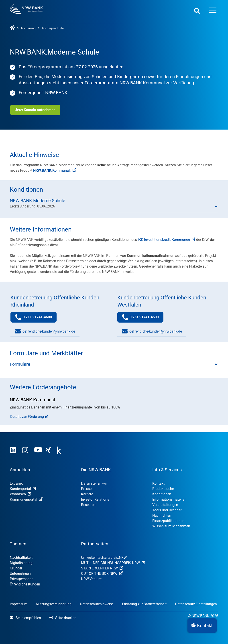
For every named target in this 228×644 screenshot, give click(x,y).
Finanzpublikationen (168, 521)
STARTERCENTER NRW (102, 568)
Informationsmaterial (169, 499)
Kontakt (158, 483)
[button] (202, 626)
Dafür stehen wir (94, 483)
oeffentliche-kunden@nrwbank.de (45, 331)
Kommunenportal (26, 499)
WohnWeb (20, 494)
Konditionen (162, 494)
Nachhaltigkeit (21, 558)
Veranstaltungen (165, 505)
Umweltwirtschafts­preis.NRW (104, 558)
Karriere (87, 494)
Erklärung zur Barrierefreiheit (144, 604)
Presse (86, 489)
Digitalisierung (21, 563)
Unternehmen (20, 574)
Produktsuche (163, 489)
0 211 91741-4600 (36, 318)
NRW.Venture (91, 579)
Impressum (19, 604)
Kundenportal (23, 489)
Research (88, 505)
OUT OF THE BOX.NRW (102, 574)
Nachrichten (162, 515)
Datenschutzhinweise (97, 604)
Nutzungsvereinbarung (54, 604)
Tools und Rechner (167, 510)
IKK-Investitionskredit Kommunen (167, 240)
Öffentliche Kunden (25, 584)
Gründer (16, 568)
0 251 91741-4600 (143, 318)
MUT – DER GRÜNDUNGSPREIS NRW (113, 563)
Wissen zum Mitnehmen (171, 526)
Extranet (16, 483)
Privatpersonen (22, 579)
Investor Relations (95, 499)
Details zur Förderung (27, 417)
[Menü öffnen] (213, 11)
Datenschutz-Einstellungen (196, 604)
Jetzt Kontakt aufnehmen (35, 110)
